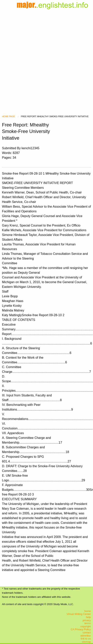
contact (87, 632)
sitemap (86, 642)
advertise (86, 636)
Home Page (8, 116)
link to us (86, 639)
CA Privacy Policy (81, 629)
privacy (87, 620)
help (88, 617)
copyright (86, 626)
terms (88, 623)
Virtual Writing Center (79, 614)
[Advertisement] (46, 57)
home (88, 611)
